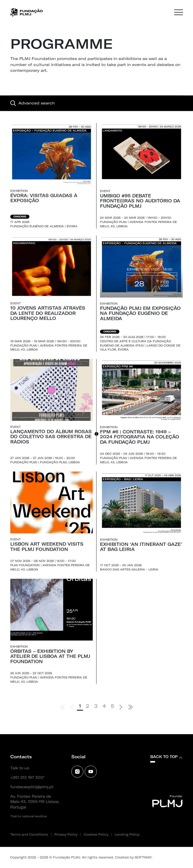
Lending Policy (127, 834)
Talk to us (20, 768)
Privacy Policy (66, 834)
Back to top (166, 757)
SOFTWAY (143, 857)
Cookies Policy (96, 834)
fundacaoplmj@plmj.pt (32, 787)
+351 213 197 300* (27, 778)
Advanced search (33, 103)
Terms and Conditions (29, 834)
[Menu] (179, 13)
